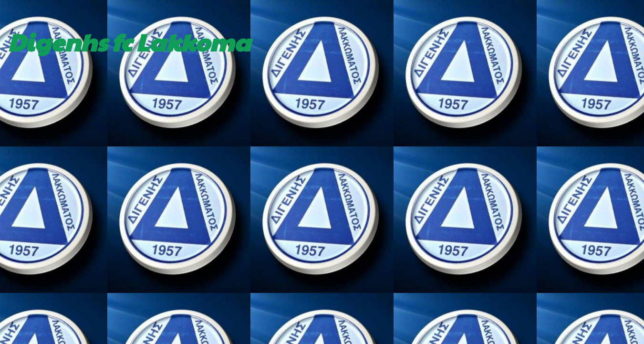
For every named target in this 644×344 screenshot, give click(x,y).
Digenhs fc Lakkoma (129, 42)
